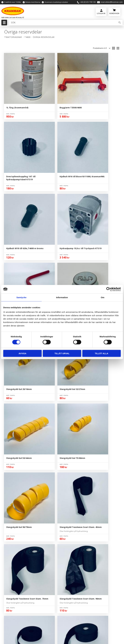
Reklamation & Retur (79, 520)
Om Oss (73, 494)
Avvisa (23, 353)
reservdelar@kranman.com (112, 2)
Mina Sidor (74, 503)
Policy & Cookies (77, 516)
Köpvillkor (74, 511)
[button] (4, 23)
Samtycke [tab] (21, 297)
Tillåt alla (101, 353)
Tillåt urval (62, 353)
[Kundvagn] (114, 11)
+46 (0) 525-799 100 (88, 2)
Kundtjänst (74, 507)
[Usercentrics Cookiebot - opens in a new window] (108, 289)
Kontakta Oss (76, 498)
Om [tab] (103, 297)
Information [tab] (62, 297)
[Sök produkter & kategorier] (62, 23)
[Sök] (120, 23)
